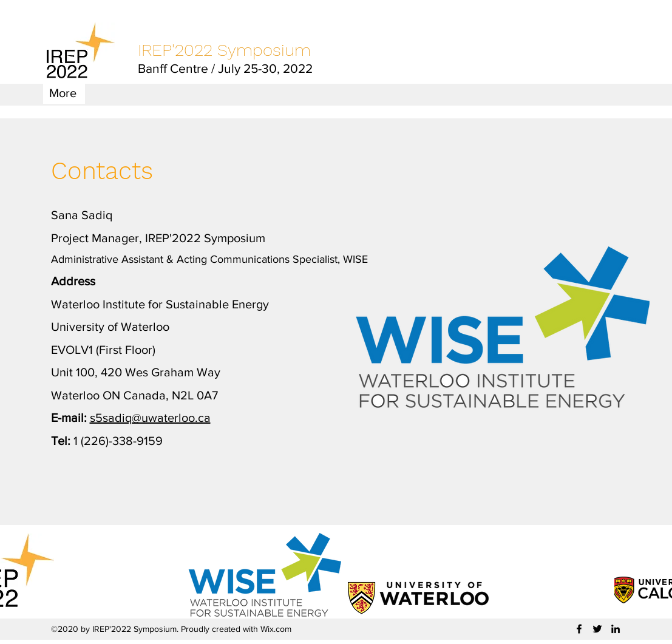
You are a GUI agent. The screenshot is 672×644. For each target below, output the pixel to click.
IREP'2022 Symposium (224, 50)
